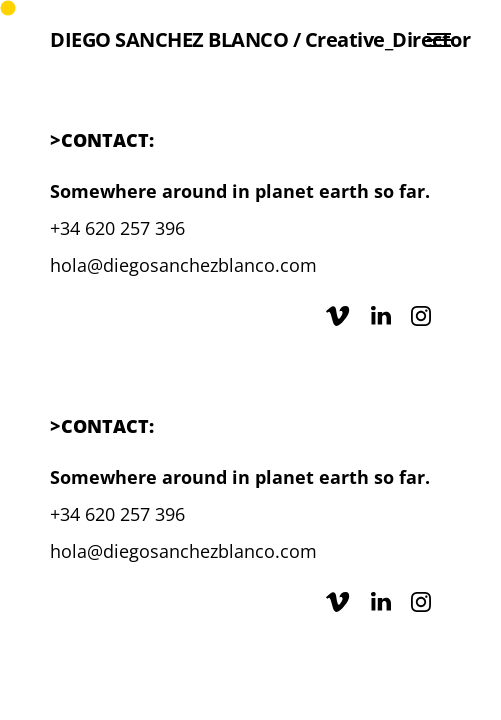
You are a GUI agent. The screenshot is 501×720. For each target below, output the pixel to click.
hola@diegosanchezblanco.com (183, 265)
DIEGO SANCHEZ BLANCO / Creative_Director (260, 40)
